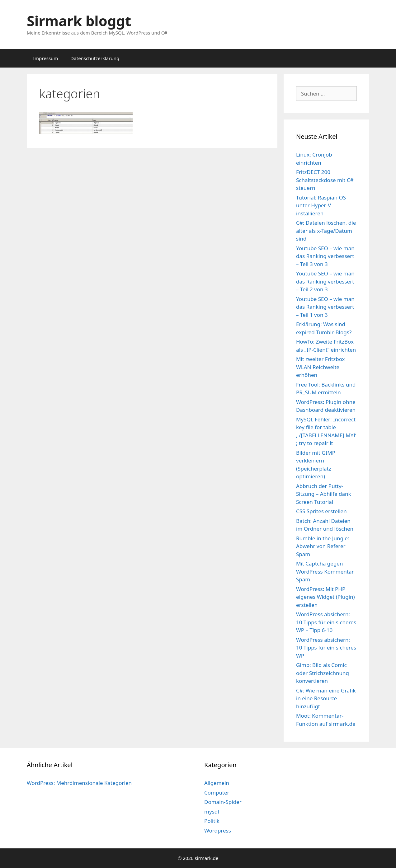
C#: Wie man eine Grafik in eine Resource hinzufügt (326, 698)
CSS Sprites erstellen (321, 511)
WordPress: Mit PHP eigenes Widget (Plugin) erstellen (325, 597)
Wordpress (218, 830)
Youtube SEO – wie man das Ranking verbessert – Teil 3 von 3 (325, 256)
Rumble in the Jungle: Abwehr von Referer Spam (323, 546)
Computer (217, 793)
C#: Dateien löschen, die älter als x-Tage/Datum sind (326, 231)
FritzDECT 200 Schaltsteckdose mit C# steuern (325, 180)
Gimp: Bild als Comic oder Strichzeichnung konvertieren (323, 673)
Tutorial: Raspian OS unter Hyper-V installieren (321, 205)
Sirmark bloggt (79, 21)
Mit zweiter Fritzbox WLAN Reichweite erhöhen (321, 367)
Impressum (45, 58)
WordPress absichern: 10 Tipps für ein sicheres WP (326, 648)
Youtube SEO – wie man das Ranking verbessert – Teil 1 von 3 (325, 307)
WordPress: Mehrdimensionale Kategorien (79, 783)
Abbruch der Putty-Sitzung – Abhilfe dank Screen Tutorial (324, 494)
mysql (212, 812)
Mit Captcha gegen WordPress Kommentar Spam (325, 571)
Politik (212, 821)
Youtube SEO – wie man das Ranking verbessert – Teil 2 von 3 (325, 281)
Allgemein (217, 783)
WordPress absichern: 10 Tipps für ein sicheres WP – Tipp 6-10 (326, 622)
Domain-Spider (223, 802)
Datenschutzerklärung (95, 58)
